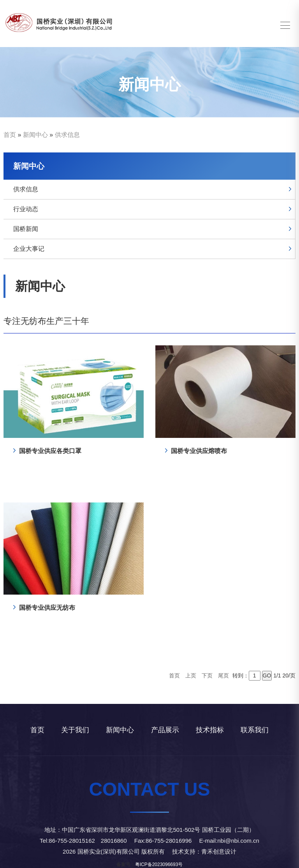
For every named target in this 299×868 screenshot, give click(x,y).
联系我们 (255, 730)
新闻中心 (35, 135)
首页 (10, 135)
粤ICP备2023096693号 (159, 864)
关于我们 (75, 730)
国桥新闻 (26, 229)
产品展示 (165, 730)
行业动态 (26, 209)
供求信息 (67, 135)
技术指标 (210, 730)
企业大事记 (29, 249)
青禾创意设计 (219, 851)
